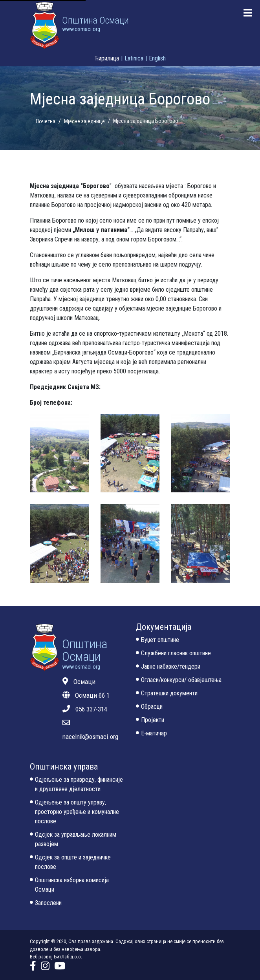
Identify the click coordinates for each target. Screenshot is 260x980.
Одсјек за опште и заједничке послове (70, 863)
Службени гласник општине (173, 654)
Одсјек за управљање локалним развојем (73, 840)
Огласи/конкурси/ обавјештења (179, 680)
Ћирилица (107, 58)
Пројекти (150, 720)
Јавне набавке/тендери (168, 667)
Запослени (46, 903)
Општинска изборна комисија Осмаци (69, 885)
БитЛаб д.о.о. (68, 957)
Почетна (46, 121)
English (157, 58)
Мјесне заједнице (84, 121)
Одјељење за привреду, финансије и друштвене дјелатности (76, 785)
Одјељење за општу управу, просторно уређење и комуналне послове (74, 812)
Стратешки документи (167, 694)
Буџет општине (157, 640)
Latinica (134, 58)
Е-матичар (151, 734)
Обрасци (149, 707)
